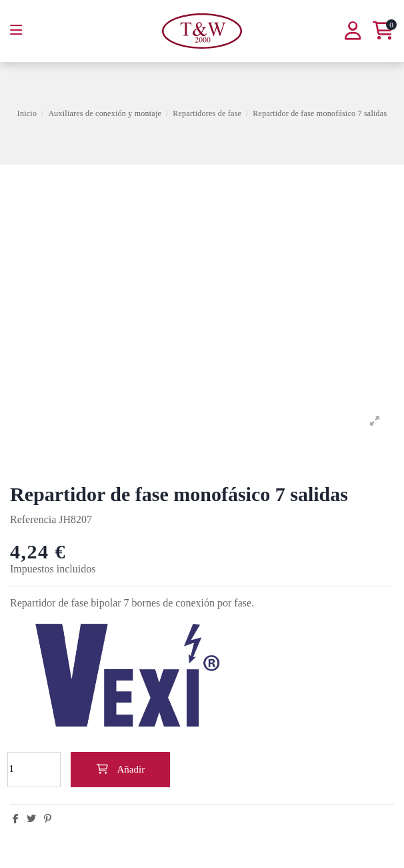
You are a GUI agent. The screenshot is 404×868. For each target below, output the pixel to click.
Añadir (120, 769)
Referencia (33, 519)
